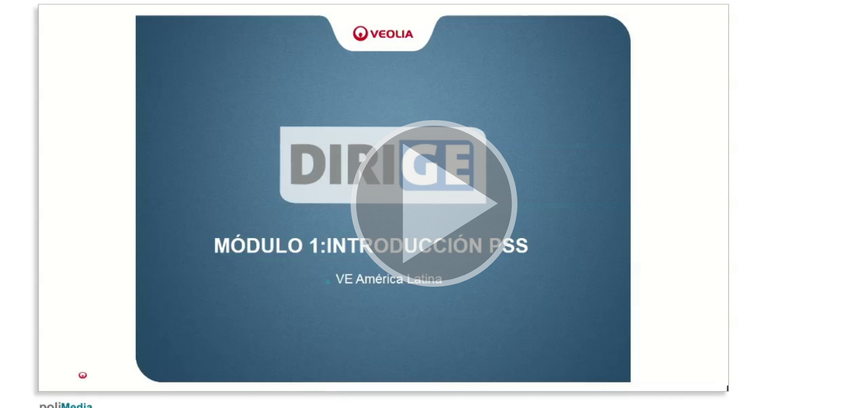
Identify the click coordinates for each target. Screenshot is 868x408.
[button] (434, 204)
